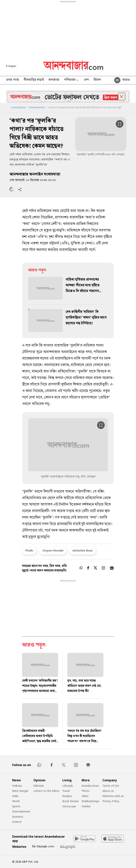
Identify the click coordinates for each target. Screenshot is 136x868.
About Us (108, 791)
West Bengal (20, 791)
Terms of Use (111, 786)
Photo (86, 791)
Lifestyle (68, 786)
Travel (66, 791)
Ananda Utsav (90, 786)
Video (85, 796)
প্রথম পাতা (13, 80)
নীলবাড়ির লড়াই (34, 80)
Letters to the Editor (46, 791)
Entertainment (37, 107)
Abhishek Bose (83, 550)
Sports (16, 806)
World (16, 801)
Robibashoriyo (91, 801)
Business (18, 817)
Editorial (38, 786)
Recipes (67, 796)
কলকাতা (54, 80)
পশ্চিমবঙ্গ (72, 80)
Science (17, 822)
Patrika (86, 806)
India (15, 796)
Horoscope (69, 806)
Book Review (70, 801)
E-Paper (11, 66)
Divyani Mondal (53, 550)
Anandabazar (18, 107)
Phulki (29, 550)
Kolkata (17, 786)
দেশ (86, 80)
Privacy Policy (111, 801)
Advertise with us (113, 796)
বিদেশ (97, 80)
